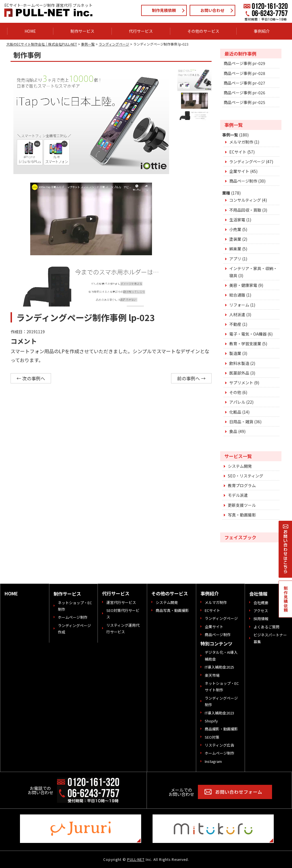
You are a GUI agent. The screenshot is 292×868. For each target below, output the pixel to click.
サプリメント (241, 383)
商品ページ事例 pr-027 (244, 83)
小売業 (235, 229)
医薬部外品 (239, 373)
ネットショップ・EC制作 (75, 606)
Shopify (211, 721)
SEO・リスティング (246, 476)
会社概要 (261, 603)
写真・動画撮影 (242, 515)
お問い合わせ (212, 10)
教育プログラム (242, 485)
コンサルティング (245, 200)
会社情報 (258, 594)
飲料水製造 (239, 363)
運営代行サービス (121, 602)
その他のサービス (203, 31)
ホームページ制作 (73, 617)
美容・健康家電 (243, 285)
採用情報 (261, 619)
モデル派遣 (238, 495)
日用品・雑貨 (241, 422)
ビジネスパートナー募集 (270, 638)
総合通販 (237, 295)
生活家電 (237, 220)
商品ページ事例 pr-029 (244, 63)
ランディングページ (247, 162)
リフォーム (239, 305)
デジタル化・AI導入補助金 (221, 655)
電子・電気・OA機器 (248, 334)
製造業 (235, 353)
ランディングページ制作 (221, 701)
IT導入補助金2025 (219, 667)
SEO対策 (212, 737)
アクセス (261, 611)
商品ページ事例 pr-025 (244, 102)
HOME (30, 31)
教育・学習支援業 (245, 344)
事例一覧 (230, 135)
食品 (233, 431)
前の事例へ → (191, 378)
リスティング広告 (219, 745)
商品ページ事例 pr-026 (244, 93)
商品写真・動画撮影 (172, 610)
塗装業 (235, 239)
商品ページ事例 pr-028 (244, 73)
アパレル (237, 402)
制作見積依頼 (164, 10)
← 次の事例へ (31, 378)
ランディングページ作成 (74, 629)
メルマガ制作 (241, 142)
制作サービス (82, 31)
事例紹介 (262, 31)
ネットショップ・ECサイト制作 (222, 687)
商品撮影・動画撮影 (221, 729)
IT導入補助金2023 (219, 713)
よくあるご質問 (266, 627)
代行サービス (141, 31)
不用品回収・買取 (245, 210)
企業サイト (239, 171)
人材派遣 (237, 314)
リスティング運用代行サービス (123, 628)
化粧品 (235, 412)
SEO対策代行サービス (123, 614)
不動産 (235, 324)
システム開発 (240, 466)
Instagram (213, 761)
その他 (235, 392)
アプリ (235, 259)
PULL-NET (136, 859)
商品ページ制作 (243, 181)
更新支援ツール (242, 505)
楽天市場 (212, 675)
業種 (226, 193)
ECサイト (238, 152)
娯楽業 (235, 249)
